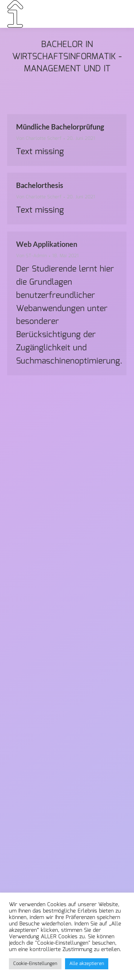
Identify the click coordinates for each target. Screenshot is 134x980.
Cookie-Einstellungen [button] (35, 964)
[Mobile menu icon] (117, 14)
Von (39, 139)
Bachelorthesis (40, 185)
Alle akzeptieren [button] (87, 964)
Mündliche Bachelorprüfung (60, 127)
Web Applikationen (47, 244)
